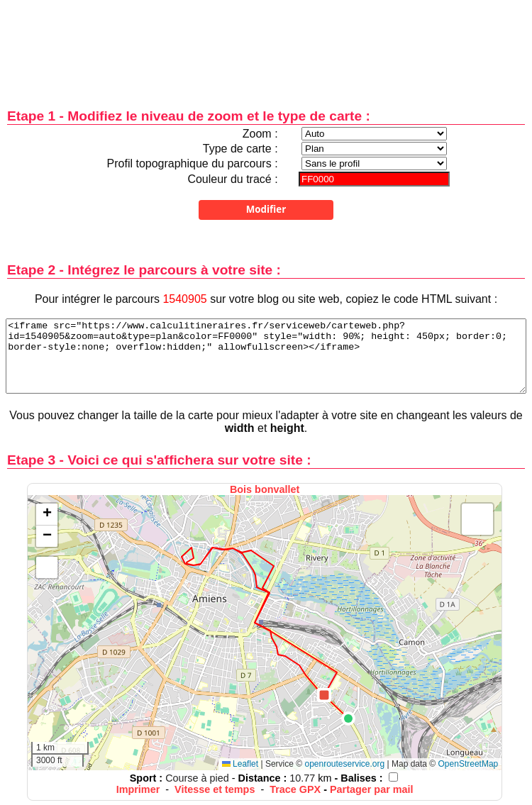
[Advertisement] (266, 44)
